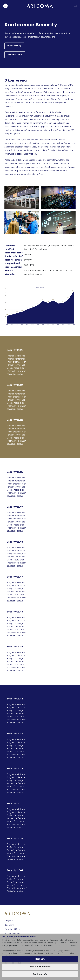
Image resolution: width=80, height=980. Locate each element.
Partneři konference (16, 365)
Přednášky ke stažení (17, 371)
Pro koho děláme (12, 929)
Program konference (16, 359)
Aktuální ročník (15, 55)
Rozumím (40, 959)
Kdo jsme (9, 921)
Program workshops (16, 356)
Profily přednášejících (16, 362)
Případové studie (12, 934)
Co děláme (9, 925)
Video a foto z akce (16, 368)
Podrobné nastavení (40, 967)
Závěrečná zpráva (15, 374)
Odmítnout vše (40, 974)
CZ (75, 6)
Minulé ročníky (14, 46)
